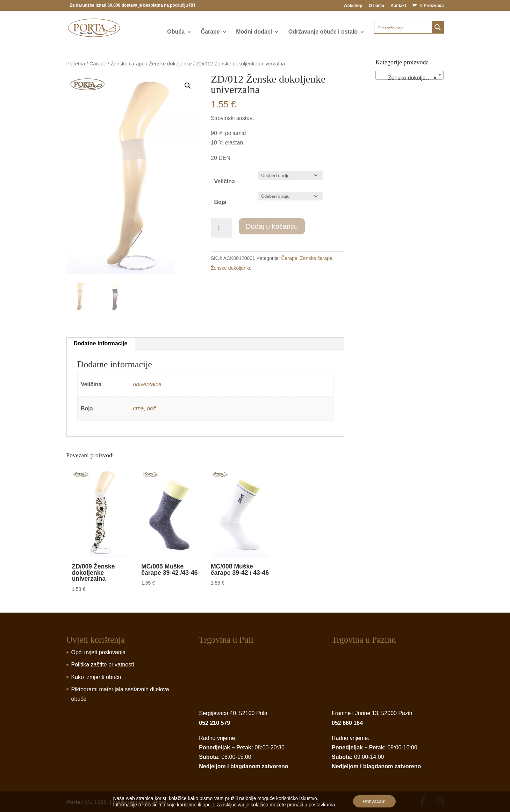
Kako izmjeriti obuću (96, 677)
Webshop (353, 6)
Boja (220, 202)
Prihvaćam (374, 801)
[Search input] (403, 27)
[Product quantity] (221, 228)
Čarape (210, 32)
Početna (76, 64)
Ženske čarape (127, 64)
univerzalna (147, 384)
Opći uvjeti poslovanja (99, 652)
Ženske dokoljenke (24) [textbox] (411, 78)
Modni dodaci (254, 32)
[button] (188, 86)
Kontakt (398, 6)
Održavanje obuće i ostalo (323, 32)
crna (138, 408)
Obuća (176, 32)
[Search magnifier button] (438, 27)
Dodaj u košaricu (272, 226)
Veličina (224, 181)
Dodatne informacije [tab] (101, 343)
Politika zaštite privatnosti (103, 665)
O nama (376, 6)
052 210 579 (214, 723)
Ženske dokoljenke (170, 64)
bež (151, 408)
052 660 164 (347, 723)
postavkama (321, 804)
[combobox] (410, 75)
